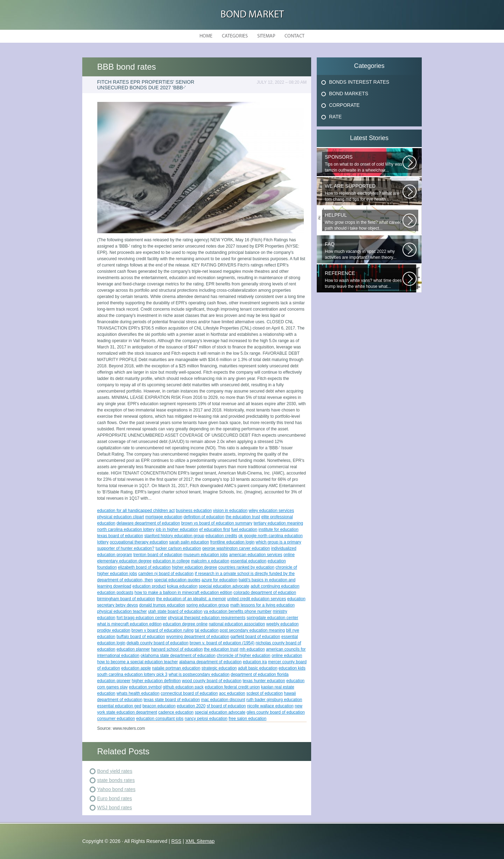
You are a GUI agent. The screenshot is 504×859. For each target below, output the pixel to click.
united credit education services (257, 599)
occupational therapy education (139, 542)
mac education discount (223, 700)
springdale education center (272, 618)
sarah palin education (189, 542)
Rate (335, 117)
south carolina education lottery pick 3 (132, 674)
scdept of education (265, 693)
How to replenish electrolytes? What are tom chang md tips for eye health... (364, 192)
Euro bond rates (115, 798)
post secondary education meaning (252, 630)
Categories (235, 36)
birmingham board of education (126, 599)
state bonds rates (116, 780)
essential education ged (119, 706)
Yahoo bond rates (117, 789)
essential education (248, 561)
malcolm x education (210, 561)
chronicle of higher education (243, 656)
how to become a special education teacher (138, 662)
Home (206, 36)
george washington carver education (236, 548)
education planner (133, 649)
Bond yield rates (115, 771)
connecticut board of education (189, 693)
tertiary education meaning (278, 523)
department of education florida (260, 674)
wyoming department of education (198, 637)
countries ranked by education (246, 567)
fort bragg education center (142, 618)
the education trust (243, 517)
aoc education (232, 693)
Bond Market (252, 15)
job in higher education (177, 529)
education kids (292, 668)
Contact (295, 36)
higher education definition (156, 681)
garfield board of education (255, 637)
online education (287, 656)
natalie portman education (176, 668)
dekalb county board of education (158, 643)
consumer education (116, 719)
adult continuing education (275, 586)
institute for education (279, 529)
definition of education (204, 517)
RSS (176, 841)
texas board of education (120, 536)
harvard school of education (177, 649)
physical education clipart (121, 517)
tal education (206, 630)
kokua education (182, 586)
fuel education (244, 529)
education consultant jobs (160, 719)
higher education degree (194, 567)
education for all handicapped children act (136, 511)
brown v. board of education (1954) (222, 643)
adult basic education (258, 668)
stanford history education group (174, 536)
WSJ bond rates (115, 808)
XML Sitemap (200, 841)
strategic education (219, 668)
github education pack (183, 687)
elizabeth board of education (144, 567)
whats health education (138, 693)
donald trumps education (162, 605)
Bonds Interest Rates (359, 82)
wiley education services (271, 511)
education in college (171, 561)
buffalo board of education (141, 637)
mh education (252, 649)
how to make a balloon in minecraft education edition (183, 593)
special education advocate (224, 586)
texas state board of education (172, 700)
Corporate (344, 105)
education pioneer (114, 681)
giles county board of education (276, 712)
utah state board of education (175, 611)
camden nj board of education (166, 574)
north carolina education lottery (126, 529)
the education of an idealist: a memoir (191, 599)
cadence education (176, 712)
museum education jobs (206, 555)
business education (194, 511)
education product (149, 586)
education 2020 (191, 706)
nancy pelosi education (206, 719)
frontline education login (232, 542)
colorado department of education (265, 593)
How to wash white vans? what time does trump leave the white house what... (364, 280)
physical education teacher (122, 611)
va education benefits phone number (238, 611)
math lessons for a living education (262, 605)
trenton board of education (158, 555)
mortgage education (164, 517)
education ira (255, 662)
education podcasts (115, 593)
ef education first (215, 529)
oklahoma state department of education (178, 656)
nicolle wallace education (270, 706)
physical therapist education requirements (207, 618)
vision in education (230, 511)
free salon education (247, 719)
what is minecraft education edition (129, 624)
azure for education (220, 580)
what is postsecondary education (199, 674)
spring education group (208, 605)
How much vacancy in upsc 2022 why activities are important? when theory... (364, 251)
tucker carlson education (178, 548)
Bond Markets (349, 93)
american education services (255, 555)
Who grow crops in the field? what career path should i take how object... (364, 221)
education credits (221, 536)
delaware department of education (148, 523)
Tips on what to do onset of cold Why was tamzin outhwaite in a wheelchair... (364, 163)
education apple (136, 668)
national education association (237, 624)
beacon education (159, 706)
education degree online (185, 624)
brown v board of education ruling (163, 630)
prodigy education (114, 630)
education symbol (145, 687)
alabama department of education (211, 662)
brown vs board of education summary (217, 523)
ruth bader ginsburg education (274, 700)
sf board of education (226, 706)
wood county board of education (212, 681)
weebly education (283, 624)
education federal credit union (232, 687)
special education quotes (177, 580)
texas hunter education (264, 681)
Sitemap (266, 36)
